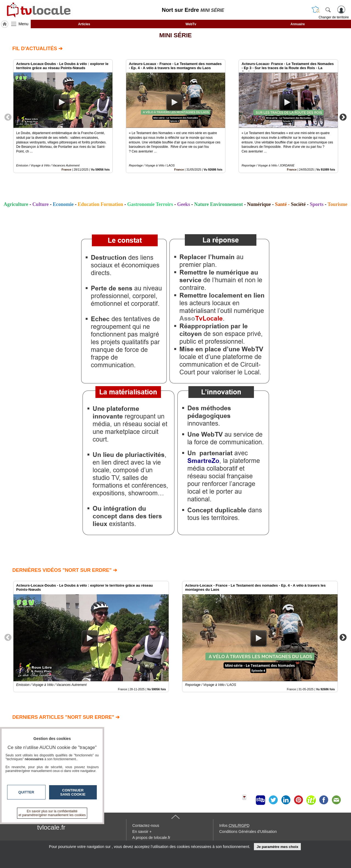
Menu (24, 24)
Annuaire (298, 24)
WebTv (191, 24)
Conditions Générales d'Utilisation (248, 832)
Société (298, 204)
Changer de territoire (334, 17)
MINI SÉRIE (176, 35)
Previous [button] (8, 117)
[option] (63, 116)
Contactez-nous (146, 825)
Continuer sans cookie (73, 792)
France (66, 169)
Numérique (259, 204)
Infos (234, 825)
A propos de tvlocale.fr (152, 838)
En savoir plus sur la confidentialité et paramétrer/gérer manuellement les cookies (52, 813)
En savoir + (142, 832)
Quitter (26, 792)
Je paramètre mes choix (278, 847)
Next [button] (343, 117)
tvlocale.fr (51, 827)
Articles (84, 24)
